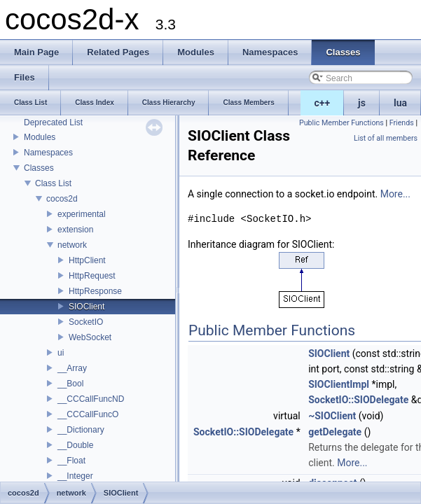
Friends (402, 123)
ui (61, 353)
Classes (39, 168)
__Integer (75, 476)
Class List (53, 183)
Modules (40, 137)
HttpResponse (95, 291)
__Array (72, 368)
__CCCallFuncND (91, 399)
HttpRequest (92, 276)
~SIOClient (332, 416)
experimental (82, 214)
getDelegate (335, 432)
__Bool (70, 384)
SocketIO (86, 322)
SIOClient (87, 307)
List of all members (386, 138)
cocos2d (62, 199)
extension (75, 230)
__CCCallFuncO (88, 414)
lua (400, 103)
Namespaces (48, 153)
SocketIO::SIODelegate (358, 400)
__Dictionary (81, 430)
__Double (75, 445)
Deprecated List (53, 122)
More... (395, 194)
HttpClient (87, 260)
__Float (71, 461)
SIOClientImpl (339, 384)
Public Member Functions (341, 123)
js (362, 103)
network (72, 245)
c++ (323, 103)
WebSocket (90, 337)
